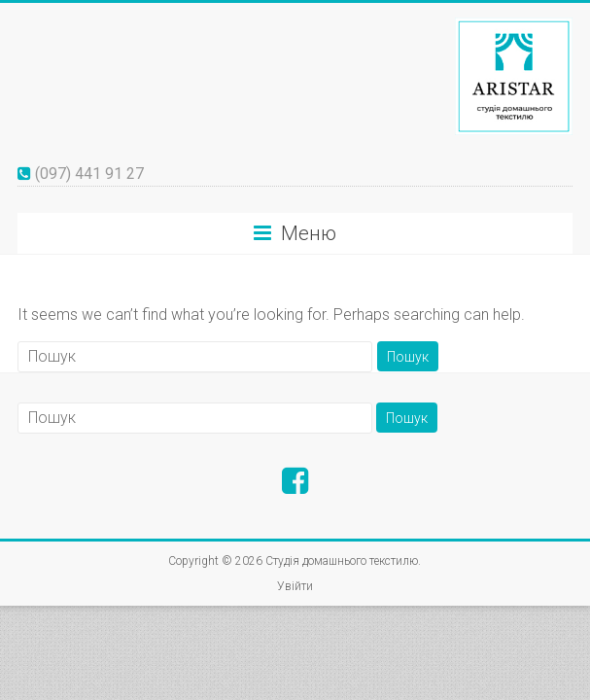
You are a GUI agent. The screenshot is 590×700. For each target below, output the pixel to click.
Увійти (295, 586)
